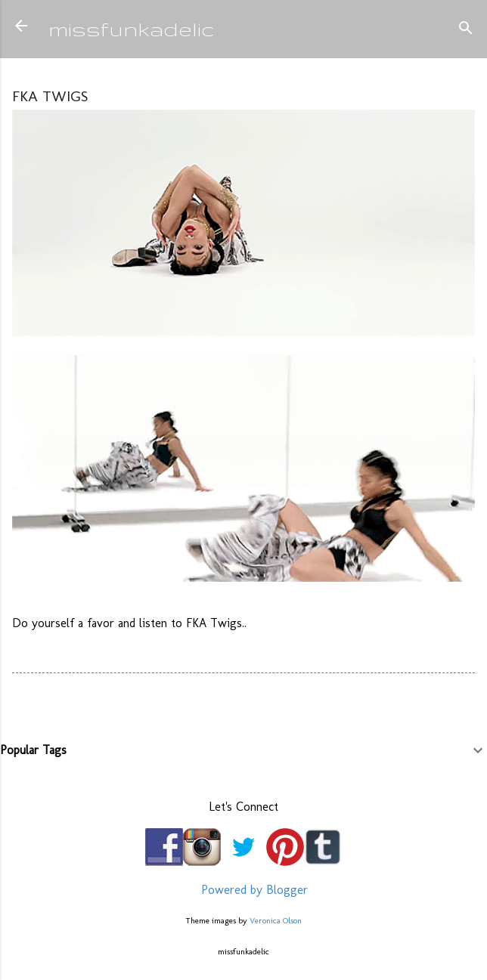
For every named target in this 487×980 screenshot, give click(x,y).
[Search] (466, 31)
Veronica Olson (276, 920)
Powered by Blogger (243, 890)
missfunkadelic (132, 28)
